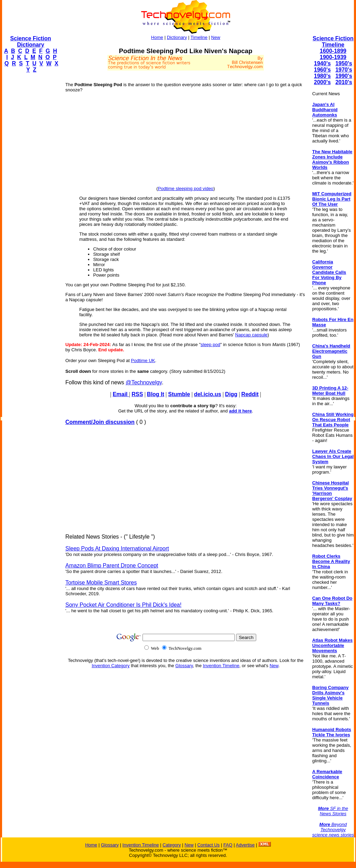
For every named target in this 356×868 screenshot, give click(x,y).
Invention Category (111, 666)
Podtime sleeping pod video (186, 189)
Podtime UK (143, 361)
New (216, 37)
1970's (344, 70)
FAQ (228, 845)
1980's (322, 76)
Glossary (184, 666)
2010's (344, 82)
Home (157, 37)
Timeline (199, 37)
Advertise (245, 845)
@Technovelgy (144, 382)
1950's (344, 63)
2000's (322, 82)
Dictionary (177, 37)
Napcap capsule (251, 335)
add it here (241, 411)
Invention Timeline (221, 666)
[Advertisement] (30, 183)
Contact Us (208, 845)
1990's (344, 76)
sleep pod (210, 345)
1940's (322, 63)
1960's (322, 70)
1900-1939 (333, 57)
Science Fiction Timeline (333, 42)
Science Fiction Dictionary (30, 42)
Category (172, 845)
